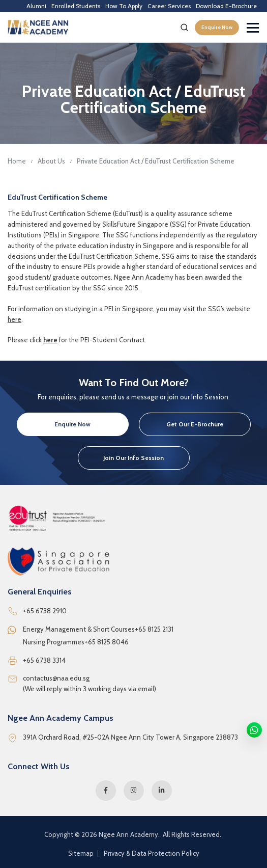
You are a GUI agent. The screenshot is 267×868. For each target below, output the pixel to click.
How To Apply (124, 6)
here (14, 319)
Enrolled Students (76, 6)
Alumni (36, 6)
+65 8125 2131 (154, 629)
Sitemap (81, 853)
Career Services (169, 6)
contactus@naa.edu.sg (56, 678)
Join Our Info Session (133, 458)
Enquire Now (217, 27)
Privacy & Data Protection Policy (152, 853)
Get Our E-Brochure (195, 424)
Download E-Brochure (226, 6)
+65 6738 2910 (45, 611)
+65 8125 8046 (107, 642)
